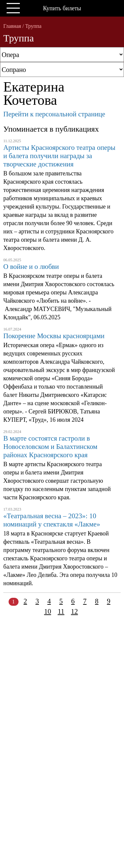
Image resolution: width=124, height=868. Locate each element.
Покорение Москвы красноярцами (54, 336)
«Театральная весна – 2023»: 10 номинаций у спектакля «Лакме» (52, 520)
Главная (12, 26)
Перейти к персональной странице (54, 114)
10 (47, 611)
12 (75, 611)
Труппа (33, 26)
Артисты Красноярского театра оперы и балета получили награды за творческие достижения (59, 156)
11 (61, 611)
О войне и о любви (31, 267)
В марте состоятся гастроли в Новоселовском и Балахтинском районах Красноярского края (50, 447)
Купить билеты (62, 8)
